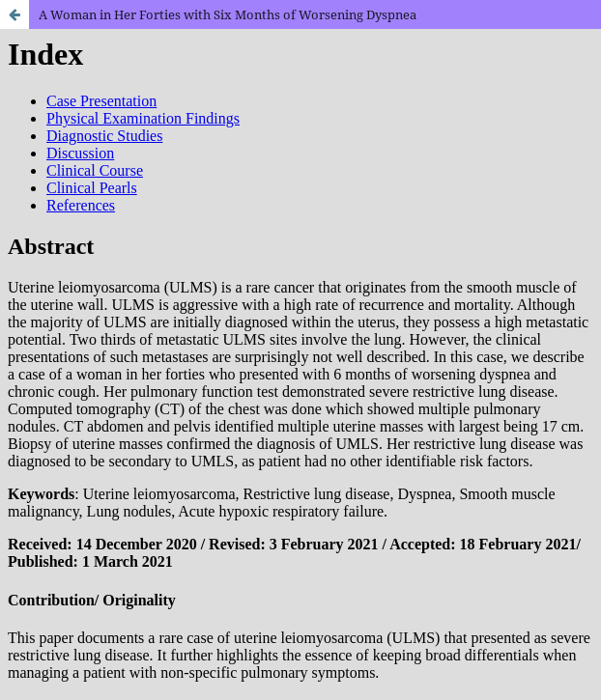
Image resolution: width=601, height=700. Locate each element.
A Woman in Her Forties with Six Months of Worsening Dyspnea (228, 14)
